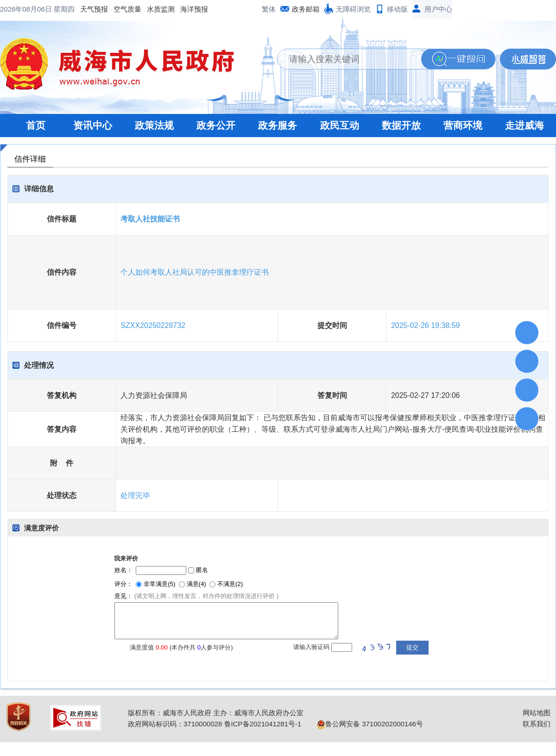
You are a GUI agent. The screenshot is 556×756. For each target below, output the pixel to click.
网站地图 (537, 713)
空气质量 (127, 9)
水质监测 (161, 9)
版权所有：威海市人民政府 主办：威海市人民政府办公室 (216, 713)
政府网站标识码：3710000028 (175, 724)
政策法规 (154, 125)
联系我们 (537, 724)
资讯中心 (93, 125)
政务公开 (216, 125)
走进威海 (524, 125)
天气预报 (94, 9)
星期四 (64, 9)
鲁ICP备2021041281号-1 (263, 724)
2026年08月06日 (27, 9)
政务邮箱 (306, 9)
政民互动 (340, 125)
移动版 (397, 9)
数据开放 (401, 125)
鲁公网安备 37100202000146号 (370, 724)
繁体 (269, 9)
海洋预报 (194, 9)
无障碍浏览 (353, 9)
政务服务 (278, 125)
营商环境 (463, 125)
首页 (36, 125)
